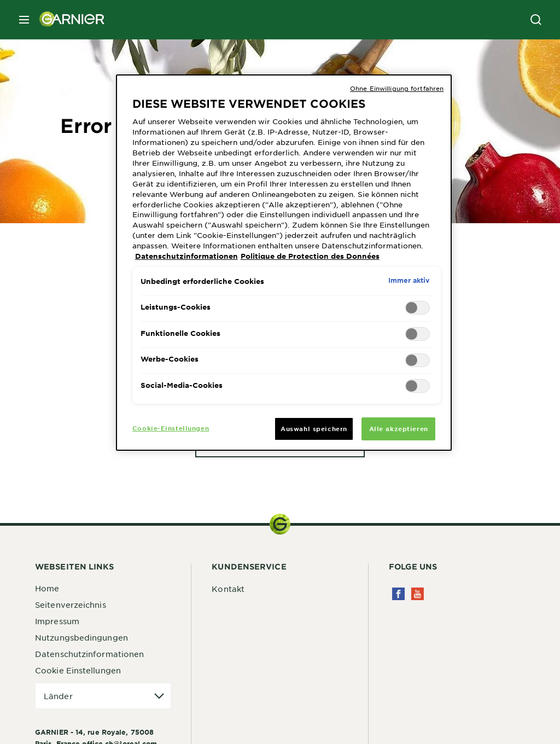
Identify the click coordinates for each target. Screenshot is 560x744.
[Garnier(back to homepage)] (68, 20)
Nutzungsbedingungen (81, 637)
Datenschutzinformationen (89, 654)
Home (47, 588)
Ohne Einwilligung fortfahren (397, 88)
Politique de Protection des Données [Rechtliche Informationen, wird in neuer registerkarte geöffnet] (310, 256)
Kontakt (228, 589)
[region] (284, 263)
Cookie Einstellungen (78, 670)
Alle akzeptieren (399, 428)
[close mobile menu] (24, 20)
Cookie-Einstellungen (171, 428)
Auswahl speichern (314, 428)
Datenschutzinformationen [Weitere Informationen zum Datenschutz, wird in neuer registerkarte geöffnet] (186, 256)
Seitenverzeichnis (71, 605)
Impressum (57, 621)
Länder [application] (58, 696)
